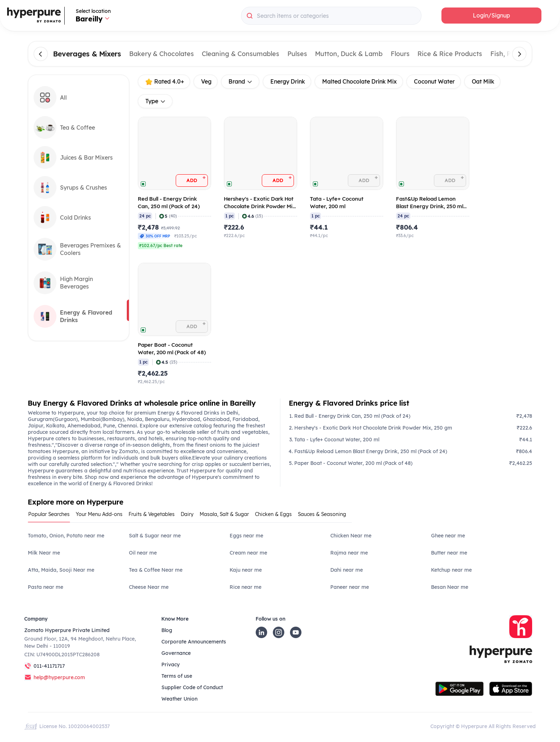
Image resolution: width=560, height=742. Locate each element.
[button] (491, 16)
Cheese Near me (149, 587)
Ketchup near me (451, 570)
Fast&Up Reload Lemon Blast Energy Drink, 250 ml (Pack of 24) (371, 451)
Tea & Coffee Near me (156, 570)
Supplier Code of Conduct (192, 687)
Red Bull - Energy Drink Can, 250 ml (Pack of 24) (352, 416)
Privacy (171, 665)
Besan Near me (450, 587)
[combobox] (331, 16)
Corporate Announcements (194, 642)
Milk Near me (44, 553)
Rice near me (246, 587)
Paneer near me (350, 587)
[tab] (52, 517)
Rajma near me (349, 553)
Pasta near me (46, 587)
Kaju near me (246, 570)
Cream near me (248, 553)
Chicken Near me (351, 536)
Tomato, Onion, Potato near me (66, 536)
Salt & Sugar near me (155, 536)
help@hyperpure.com (59, 677)
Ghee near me (448, 536)
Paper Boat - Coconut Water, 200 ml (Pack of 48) (353, 463)
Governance (176, 653)
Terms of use (177, 676)
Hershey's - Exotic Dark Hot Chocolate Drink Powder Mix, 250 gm (373, 428)
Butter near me (449, 553)
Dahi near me (347, 570)
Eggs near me (246, 536)
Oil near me (143, 553)
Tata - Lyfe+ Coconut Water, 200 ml (337, 440)
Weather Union (179, 699)
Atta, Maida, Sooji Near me (61, 570)
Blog (167, 630)
